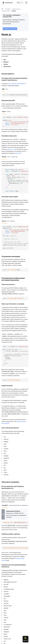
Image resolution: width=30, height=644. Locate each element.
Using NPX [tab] (5, 505)
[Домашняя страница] (2, 9)
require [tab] (4, 111)
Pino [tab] (9, 157)
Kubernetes (18, 153)
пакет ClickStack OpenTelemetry (17, 84)
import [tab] (9, 111)
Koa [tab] (8, 221)
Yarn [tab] (7, 89)
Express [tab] (4, 221)
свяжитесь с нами (11, 149)
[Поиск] (20, 3)
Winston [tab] (4, 157)
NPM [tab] (3, 89)
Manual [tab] (13, 221)
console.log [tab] (14, 157)
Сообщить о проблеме (10, 29)
